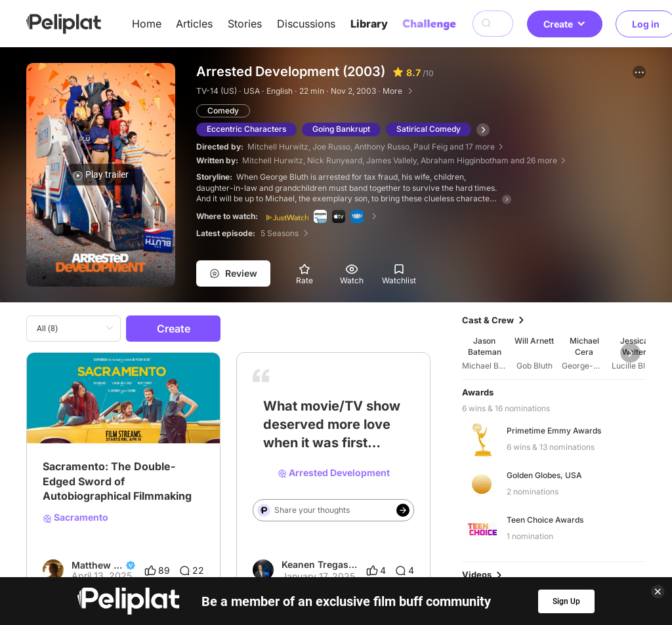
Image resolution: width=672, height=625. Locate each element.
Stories (245, 24)
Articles (194, 24)
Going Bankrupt (341, 129)
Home (147, 24)
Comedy (223, 111)
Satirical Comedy (429, 129)
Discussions (306, 24)
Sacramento (75, 517)
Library (369, 24)
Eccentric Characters (246, 129)
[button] (639, 72)
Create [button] (565, 24)
